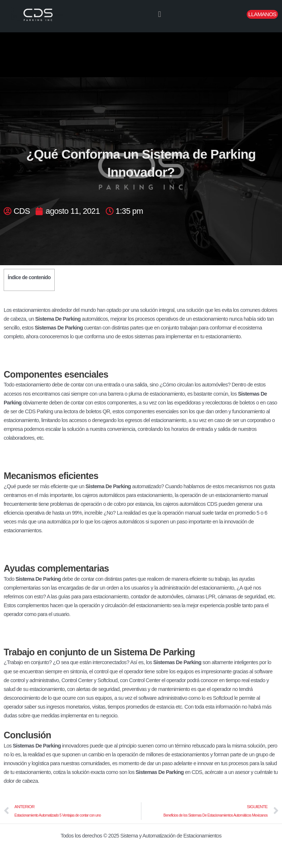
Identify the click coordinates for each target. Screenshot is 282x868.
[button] (159, 15)
